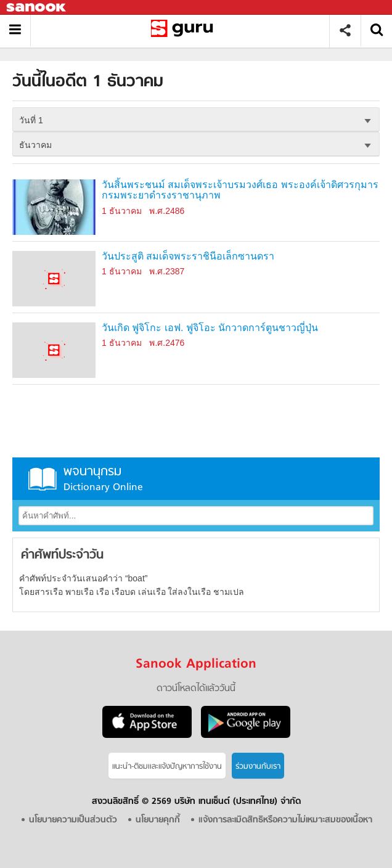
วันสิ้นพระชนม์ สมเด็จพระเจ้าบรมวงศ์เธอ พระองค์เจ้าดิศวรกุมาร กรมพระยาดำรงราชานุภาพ (240, 190)
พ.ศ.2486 (167, 211)
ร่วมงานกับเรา (258, 767)
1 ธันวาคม (122, 211)
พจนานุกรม (196, 479)
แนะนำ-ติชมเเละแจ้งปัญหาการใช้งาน (167, 767)
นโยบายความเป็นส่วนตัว (73, 820)
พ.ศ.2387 (167, 271)
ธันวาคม (35, 145)
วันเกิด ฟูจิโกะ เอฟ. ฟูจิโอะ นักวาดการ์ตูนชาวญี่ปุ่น (210, 328)
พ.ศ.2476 (167, 343)
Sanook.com (37, 8)
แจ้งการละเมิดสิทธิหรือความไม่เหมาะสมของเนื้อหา (285, 820)
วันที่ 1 (31, 120)
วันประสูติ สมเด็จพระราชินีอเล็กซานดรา (188, 256)
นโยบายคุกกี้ (158, 820)
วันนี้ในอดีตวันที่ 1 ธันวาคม (185, 31)
